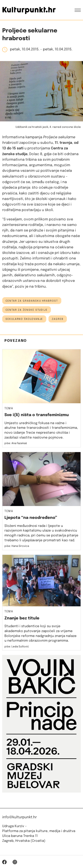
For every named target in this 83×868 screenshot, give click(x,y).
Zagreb (58, 319)
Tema (9, 409)
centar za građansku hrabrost (32, 301)
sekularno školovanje (24, 319)
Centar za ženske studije (27, 310)
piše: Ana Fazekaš (16, 443)
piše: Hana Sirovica (17, 546)
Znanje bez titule (22, 618)
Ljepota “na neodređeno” (31, 518)
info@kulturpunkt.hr (19, 817)
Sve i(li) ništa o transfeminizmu (37, 415)
